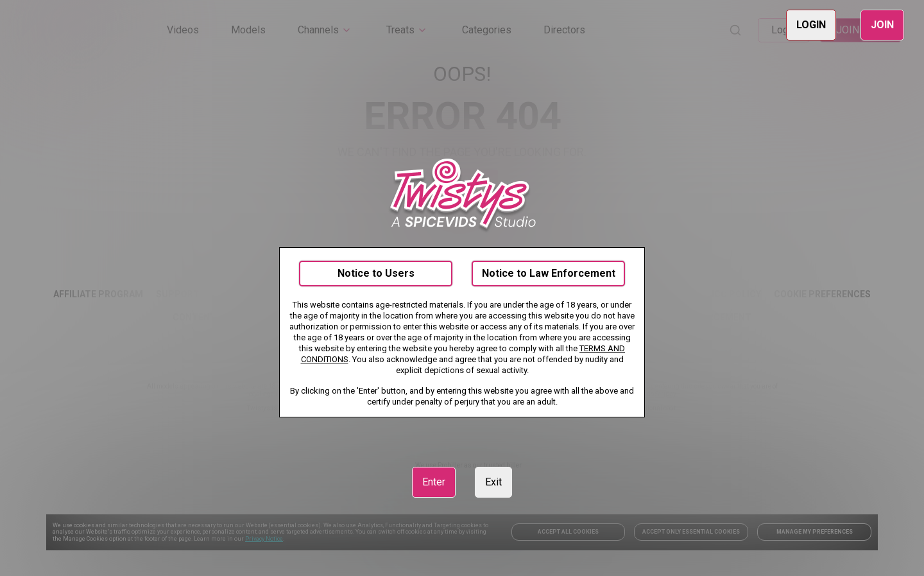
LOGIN (811, 25)
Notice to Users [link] (376, 273)
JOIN (882, 25)
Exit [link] (493, 482)
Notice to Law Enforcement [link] (549, 273)
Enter (434, 482)
